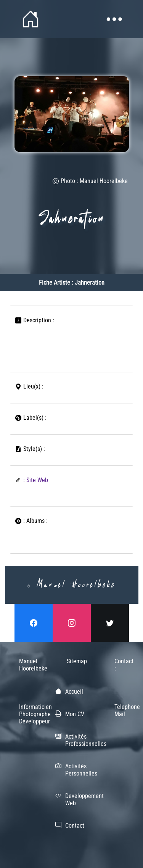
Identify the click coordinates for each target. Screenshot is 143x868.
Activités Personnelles (81, 770)
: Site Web (36, 480)
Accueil (74, 692)
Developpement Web (84, 800)
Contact (75, 826)
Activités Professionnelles (86, 740)
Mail (119, 714)
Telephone (119, 707)
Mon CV (75, 714)
